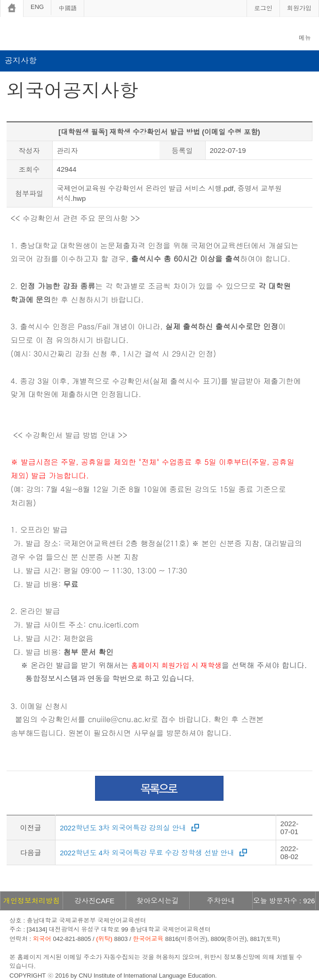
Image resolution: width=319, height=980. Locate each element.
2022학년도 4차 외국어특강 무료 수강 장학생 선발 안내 (147, 853)
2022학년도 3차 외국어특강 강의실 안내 (123, 828)
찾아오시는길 (158, 901)
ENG (37, 7)
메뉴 (305, 38)
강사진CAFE (94, 901)
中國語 (68, 8)
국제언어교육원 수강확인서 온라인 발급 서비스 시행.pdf (145, 188)
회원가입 (299, 8)
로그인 (263, 8)
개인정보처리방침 (32, 901)
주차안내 (221, 901)
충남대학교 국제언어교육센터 (75, 35)
